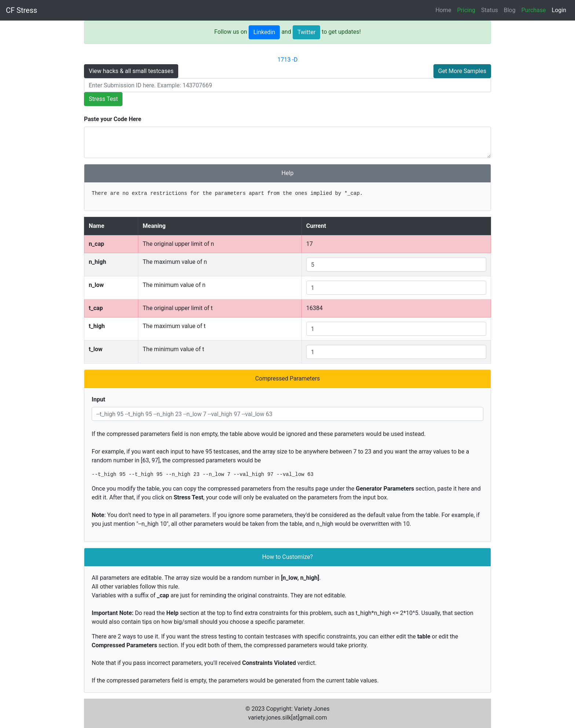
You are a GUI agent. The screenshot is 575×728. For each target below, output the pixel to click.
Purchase (534, 10)
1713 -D (288, 60)
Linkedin (264, 32)
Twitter (306, 32)
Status (490, 10)
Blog (510, 10)
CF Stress (21, 10)
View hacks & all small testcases (131, 71)
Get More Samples (462, 71)
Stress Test (103, 99)
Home (443, 10)
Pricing (466, 10)
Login (559, 10)
